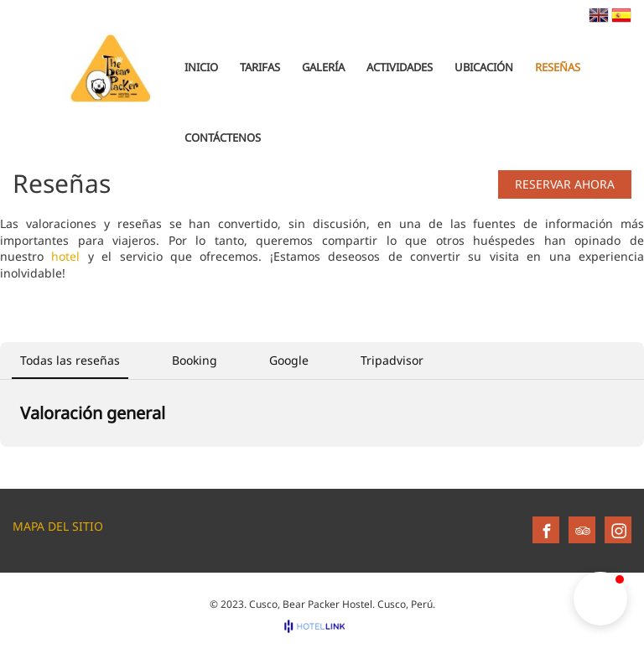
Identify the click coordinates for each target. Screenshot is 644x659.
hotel (65, 256)
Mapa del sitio (58, 526)
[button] (600, 599)
